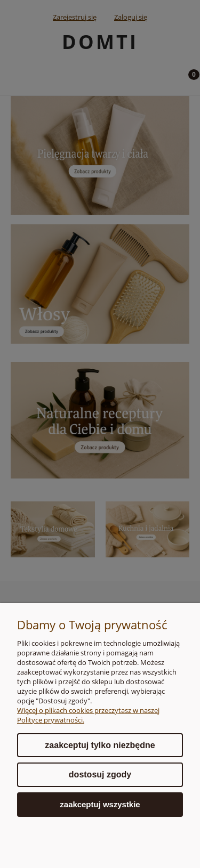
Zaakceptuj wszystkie (100, 804)
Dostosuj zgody (100, 774)
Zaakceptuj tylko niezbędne (100, 745)
